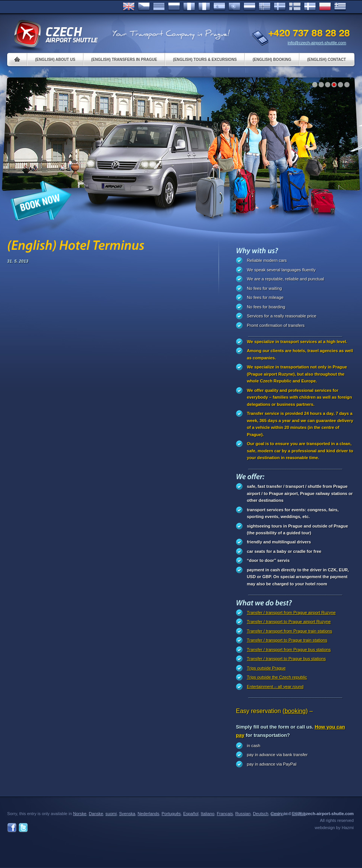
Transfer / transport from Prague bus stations (289, 650)
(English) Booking (272, 60)
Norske (265, 7)
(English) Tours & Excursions (205, 60)
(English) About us (55, 60)
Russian (174, 7)
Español (219, 7)
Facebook (12, 828)
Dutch (250, 7)
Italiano (204, 7)
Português (234, 7)
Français (189, 7)
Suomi (295, 7)
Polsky (325, 7)
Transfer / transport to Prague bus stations (286, 659)
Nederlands (149, 814)
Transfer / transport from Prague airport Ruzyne (291, 613)
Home (17, 60)
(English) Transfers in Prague (124, 60)
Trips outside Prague (266, 668)
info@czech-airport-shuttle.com (317, 43)
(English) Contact (327, 60)
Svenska (280, 7)
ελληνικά (340, 7)
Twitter (23, 828)
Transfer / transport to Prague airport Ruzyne (289, 622)
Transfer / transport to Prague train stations (287, 640)
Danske (310, 7)
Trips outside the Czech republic (277, 677)
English (129, 7)
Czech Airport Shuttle (55, 34)
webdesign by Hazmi (334, 828)
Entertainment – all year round (275, 687)
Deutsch (159, 7)
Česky (144, 7)
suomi (111, 814)
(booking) (295, 711)
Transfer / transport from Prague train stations (290, 631)
